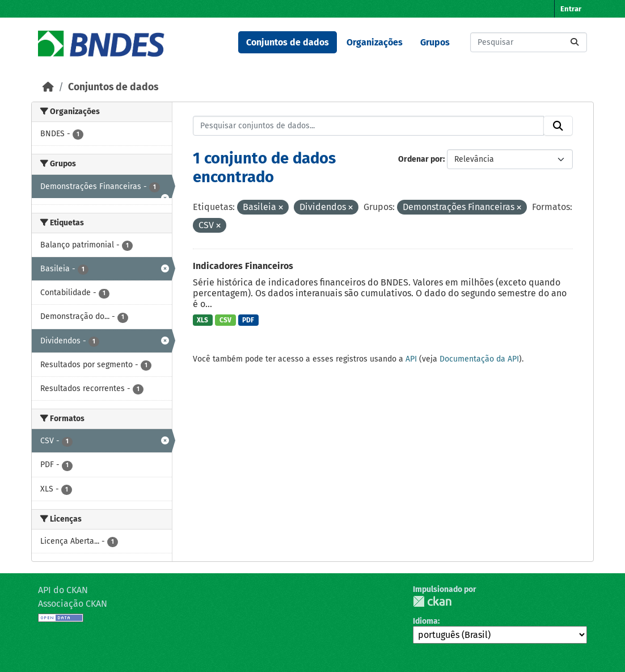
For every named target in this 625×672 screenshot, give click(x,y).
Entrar (571, 9)
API (411, 359)
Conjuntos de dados (288, 42)
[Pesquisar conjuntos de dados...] (529, 42)
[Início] (48, 87)
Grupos (435, 42)
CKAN (432, 601)
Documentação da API (479, 359)
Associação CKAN (73, 604)
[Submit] (575, 42)
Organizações (375, 42)
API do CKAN (63, 590)
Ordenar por (421, 159)
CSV (225, 320)
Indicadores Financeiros (243, 266)
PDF (248, 320)
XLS (202, 320)
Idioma (425, 621)
